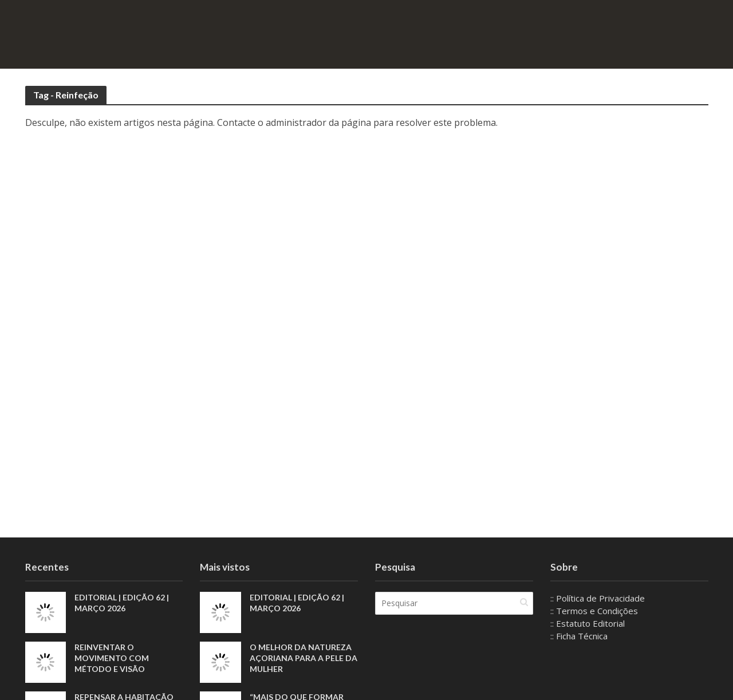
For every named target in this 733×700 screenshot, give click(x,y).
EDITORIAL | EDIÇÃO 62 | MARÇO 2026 (122, 603)
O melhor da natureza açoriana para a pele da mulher (304, 658)
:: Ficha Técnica (579, 636)
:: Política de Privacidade (598, 598)
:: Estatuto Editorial (588, 623)
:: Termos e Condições (594, 611)
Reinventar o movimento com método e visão (112, 658)
